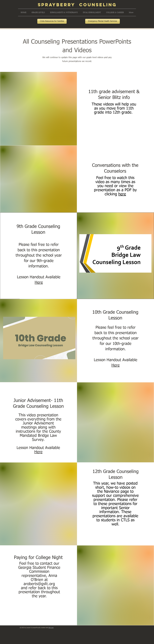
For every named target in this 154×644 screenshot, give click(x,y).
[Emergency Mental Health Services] (103, 21)
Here (39, 283)
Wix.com (51, 628)
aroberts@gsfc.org (39, 584)
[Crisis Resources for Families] (52, 21)
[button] (38, 12)
